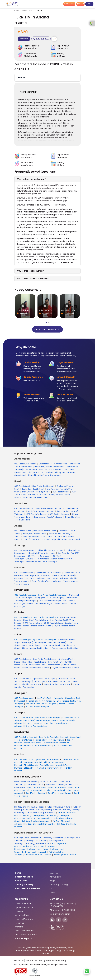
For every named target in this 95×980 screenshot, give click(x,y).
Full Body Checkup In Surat (59, 808)
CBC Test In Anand (23, 532)
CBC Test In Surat (22, 487)
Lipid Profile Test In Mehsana (49, 573)
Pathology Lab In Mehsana (38, 844)
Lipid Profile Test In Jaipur (44, 679)
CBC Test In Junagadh (24, 699)
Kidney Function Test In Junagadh (41, 705)
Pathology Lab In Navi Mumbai (38, 856)
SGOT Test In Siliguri (51, 646)
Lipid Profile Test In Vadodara (49, 509)
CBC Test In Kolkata (23, 618)
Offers (52, 893)
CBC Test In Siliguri (23, 640)
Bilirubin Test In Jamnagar (38, 560)
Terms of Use (31, 961)
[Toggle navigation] (4, 4)
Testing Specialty (24, 885)
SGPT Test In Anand (31, 537)
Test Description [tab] (29, 93)
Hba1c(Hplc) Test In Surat (33, 490)
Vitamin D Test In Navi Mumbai (38, 746)
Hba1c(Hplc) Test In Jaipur (34, 682)
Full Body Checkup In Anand (49, 811)
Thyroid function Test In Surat (35, 498)
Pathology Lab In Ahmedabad (28, 839)
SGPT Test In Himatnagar (50, 601)
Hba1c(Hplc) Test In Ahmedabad (49, 467)
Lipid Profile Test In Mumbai (47, 760)
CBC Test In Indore (23, 660)
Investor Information (25, 931)
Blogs (52, 882)
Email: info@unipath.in (60, 915)
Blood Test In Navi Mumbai (60, 794)
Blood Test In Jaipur (36, 791)
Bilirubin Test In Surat (37, 495)
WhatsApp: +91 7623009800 (62, 911)
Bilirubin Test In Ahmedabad (40, 473)
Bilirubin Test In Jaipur (32, 685)
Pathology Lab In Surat (53, 839)
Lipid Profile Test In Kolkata (46, 618)
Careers (19, 928)
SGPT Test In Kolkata (32, 624)
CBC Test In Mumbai (23, 760)
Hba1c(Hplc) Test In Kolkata (36, 621)
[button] (47, 78)
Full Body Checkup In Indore (36, 816)
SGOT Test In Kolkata (53, 624)
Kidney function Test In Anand (36, 540)
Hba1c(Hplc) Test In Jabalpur (37, 721)
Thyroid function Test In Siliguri (65, 649)
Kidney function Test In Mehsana (46, 582)
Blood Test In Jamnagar (56, 785)
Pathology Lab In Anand (36, 841)
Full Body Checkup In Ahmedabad (29, 808)
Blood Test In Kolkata (36, 788)
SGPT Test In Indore (31, 666)
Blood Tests (27, 11)
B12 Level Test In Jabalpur (36, 727)
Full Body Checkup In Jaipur (40, 819)
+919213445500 (56, 907)
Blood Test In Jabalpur (36, 794)
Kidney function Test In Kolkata (37, 627)
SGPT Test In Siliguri (31, 646)
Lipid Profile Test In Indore (45, 660)
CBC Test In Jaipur (23, 679)
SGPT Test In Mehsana (35, 579)
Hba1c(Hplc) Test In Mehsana (38, 576)
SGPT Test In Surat (61, 493)
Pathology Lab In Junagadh (34, 853)
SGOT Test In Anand (51, 537)
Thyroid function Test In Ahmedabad (45, 476)
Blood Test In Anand (34, 785)
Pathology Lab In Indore (34, 847)
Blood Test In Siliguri (56, 791)
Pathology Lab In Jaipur (38, 850)
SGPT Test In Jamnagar (39, 557)
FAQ (51, 889)
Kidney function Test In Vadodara (47, 518)
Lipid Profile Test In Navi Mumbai (54, 738)
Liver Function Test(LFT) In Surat (36, 493)
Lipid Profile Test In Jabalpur (48, 718)
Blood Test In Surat (48, 783)
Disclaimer (19, 961)
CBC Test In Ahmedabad (25, 465)
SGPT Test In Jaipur (56, 682)
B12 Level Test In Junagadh (38, 707)
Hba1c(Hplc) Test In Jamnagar (42, 554)
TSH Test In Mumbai (33, 763)
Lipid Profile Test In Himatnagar (52, 596)
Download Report (23, 904)
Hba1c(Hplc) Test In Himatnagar (48, 599)
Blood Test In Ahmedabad (26, 783)
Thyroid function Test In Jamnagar (42, 562)
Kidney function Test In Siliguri (36, 649)
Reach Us (20, 924)
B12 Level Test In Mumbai (35, 769)
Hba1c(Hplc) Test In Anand (34, 534)
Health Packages (24, 878)
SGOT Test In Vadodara (59, 515)
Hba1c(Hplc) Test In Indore (34, 663)
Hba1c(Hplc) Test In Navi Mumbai (50, 741)
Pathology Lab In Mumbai (65, 856)
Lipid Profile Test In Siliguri (44, 640)
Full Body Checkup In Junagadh (36, 822)
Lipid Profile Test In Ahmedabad (53, 465)
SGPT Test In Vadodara (36, 515)
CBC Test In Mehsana (24, 573)
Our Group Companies (26, 935)
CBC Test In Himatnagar (25, 596)
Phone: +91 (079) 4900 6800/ (63, 904)
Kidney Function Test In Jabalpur (39, 724)
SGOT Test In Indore (51, 666)
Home (17, 11)
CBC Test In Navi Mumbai (26, 738)
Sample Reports (23, 939)
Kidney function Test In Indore (36, 668)
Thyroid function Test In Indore (66, 668)
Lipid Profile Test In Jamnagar (50, 551)
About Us (54, 874)
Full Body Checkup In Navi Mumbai (40, 825)
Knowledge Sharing (59, 885)
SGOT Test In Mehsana (58, 579)
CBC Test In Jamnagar (24, 551)
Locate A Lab (21, 912)
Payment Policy (59, 961)
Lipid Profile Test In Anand (45, 532)
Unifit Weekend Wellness (28, 889)
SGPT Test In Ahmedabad (51, 470)
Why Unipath (55, 878)
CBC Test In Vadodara (24, 509)
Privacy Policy (45, 961)
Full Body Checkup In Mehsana (42, 813)
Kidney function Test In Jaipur (57, 685)
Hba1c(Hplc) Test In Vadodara (41, 512)
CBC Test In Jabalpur (24, 718)
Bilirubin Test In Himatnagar (40, 604)
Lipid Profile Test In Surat (43, 487)
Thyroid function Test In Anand (66, 540)
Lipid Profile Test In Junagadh (50, 699)
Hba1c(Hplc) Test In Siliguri (34, 643)
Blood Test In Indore (57, 788)
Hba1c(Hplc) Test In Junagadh (41, 702)
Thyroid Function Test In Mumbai (39, 766)
